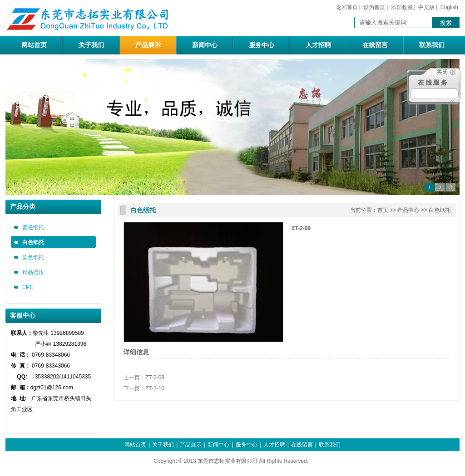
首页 (383, 210)
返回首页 (347, 7)
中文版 (426, 7)
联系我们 (432, 45)
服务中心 (262, 45)
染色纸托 (33, 257)
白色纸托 (33, 242)
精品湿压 (33, 272)
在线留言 (375, 45)
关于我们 (91, 45)
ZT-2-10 (155, 388)
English (449, 7)
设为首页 (374, 7)
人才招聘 (318, 45)
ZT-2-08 (155, 378)
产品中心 (408, 210)
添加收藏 (402, 7)
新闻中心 (205, 45)
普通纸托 (33, 227)
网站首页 (34, 45)
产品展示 (148, 45)
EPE (28, 287)
